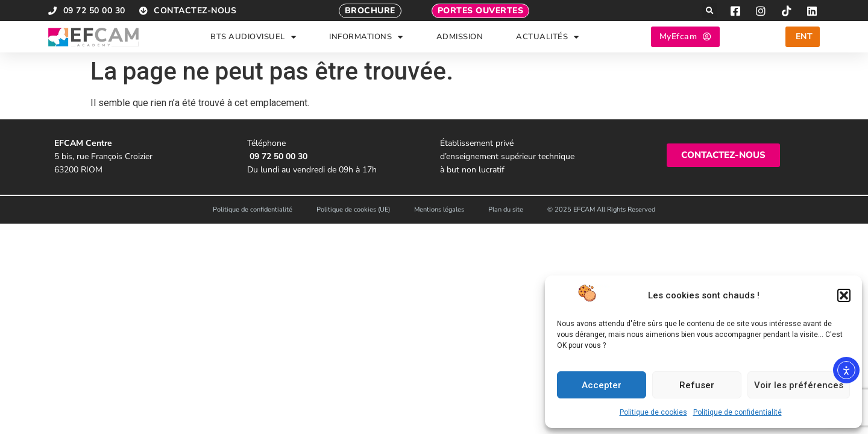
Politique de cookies (653, 412)
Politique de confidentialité (737, 412)
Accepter (602, 385)
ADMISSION (460, 37)
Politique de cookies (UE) (353, 209)
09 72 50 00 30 (278, 156)
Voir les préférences (799, 385)
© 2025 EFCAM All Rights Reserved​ (601, 209)
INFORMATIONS (366, 37)
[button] (844, 295)
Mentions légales (439, 209)
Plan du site (506, 209)
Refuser (697, 385)
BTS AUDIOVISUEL (253, 37)
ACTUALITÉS (548, 37)
